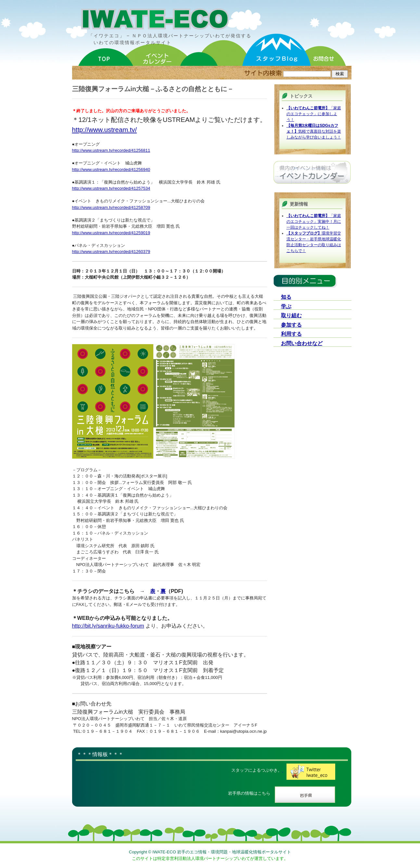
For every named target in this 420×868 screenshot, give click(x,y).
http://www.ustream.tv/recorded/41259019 (111, 233)
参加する (291, 325)
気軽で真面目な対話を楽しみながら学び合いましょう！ (314, 131)
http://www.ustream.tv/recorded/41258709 (111, 207)
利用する (291, 334)
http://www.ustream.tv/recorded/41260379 (111, 252)
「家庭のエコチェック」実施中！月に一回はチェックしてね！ (314, 222)
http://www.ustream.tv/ (105, 130)
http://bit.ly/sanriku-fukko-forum (108, 626)
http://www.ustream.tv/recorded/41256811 (111, 150)
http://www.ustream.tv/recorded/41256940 (111, 169)
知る (286, 297)
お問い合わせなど (302, 343)
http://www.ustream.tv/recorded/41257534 (111, 188)
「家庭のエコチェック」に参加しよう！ (314, 114)
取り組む (291, 315)
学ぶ (286, 306)
